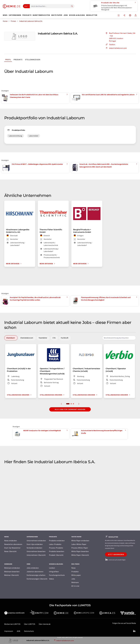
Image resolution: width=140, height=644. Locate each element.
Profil (8, 60)
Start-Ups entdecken (35, 544)
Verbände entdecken (34, 548)
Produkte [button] (27, 15)
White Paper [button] (57, 15)
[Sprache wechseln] (130, 15)
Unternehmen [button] (15, 15)
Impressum (9, 631)
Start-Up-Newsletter (12, 548)
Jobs (73, 579)
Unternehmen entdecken (36, 541)
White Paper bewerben (80, 551)
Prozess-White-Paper (80, 548)
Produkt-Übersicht (56, 555)
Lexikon (52, 568)
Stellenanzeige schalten (36, 575)
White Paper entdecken (80, 541)
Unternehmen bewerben (36, 551)
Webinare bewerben (12, 572)
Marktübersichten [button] (41, 15)
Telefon (110, 44)
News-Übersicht (10, 551)
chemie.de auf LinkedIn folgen (115, 560)
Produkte (18, 60)
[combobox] (119, 338)
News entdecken (11, 541)
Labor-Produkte (55, 544)
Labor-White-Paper (79, 544)
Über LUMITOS (30, 624)
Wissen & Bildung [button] (77, 15)
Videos (51, 579)
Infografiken (54, 572)
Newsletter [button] (92, 15)
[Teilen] (124, 15)
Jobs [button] (66, 15)
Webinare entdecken (12, 568)
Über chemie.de (45, 624)
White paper (76, 575)
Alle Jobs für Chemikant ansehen (70, 409)
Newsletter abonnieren (13, 544)
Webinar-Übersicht (12, 575)
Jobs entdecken (33, 568)
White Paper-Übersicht (80, 555)
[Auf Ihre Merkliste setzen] (119, 15)
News (73, 568)
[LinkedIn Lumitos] (134, 631)
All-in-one (75, 586)
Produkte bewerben (57, 551)
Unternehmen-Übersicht (36, 555)
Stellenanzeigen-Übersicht (37, 579)
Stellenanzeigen (33, 60)
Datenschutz (29, 631)
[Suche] (72, 6)
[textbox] (119, 338)
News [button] (5, 15)
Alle (26, 6)
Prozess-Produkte (56, 548)
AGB (19, 631)
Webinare (75, 582)
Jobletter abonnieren (35, 572)
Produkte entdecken (57, 541)
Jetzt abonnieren (116, 554)
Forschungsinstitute (57, 575)
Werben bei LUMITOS (12, 624)
